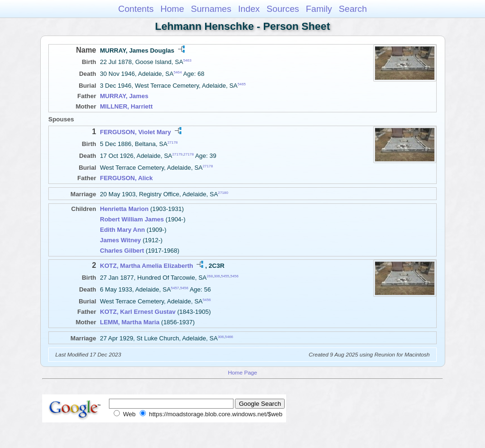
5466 (229, 337)
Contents (136, 9)
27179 (178, 154)
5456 (234, 276)
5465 (241, 84)
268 (210, 276)
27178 (172, 142)
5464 (177, 72)
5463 (187, 60)
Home (172, 9)
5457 (175, 288)
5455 (225, 276)
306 (217, 276)
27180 (223, 193)
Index (249, 9)
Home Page (242, 372)
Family (319, 9)
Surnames (211, 9)
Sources (283, 9)
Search (353, 9)
